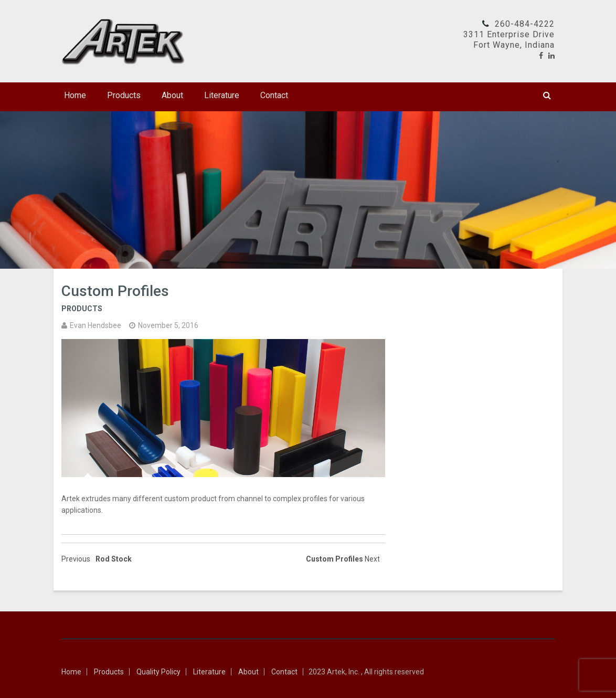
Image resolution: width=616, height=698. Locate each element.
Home (75, 95)
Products (124, 95)
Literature (222, 95)
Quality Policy (158, 672)
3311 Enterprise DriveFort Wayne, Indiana (509, 40)
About (172, 95)
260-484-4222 (525, 24)
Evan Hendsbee (95, 325)
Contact (274, 95)
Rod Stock (114, 559)
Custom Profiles (115, 291)
